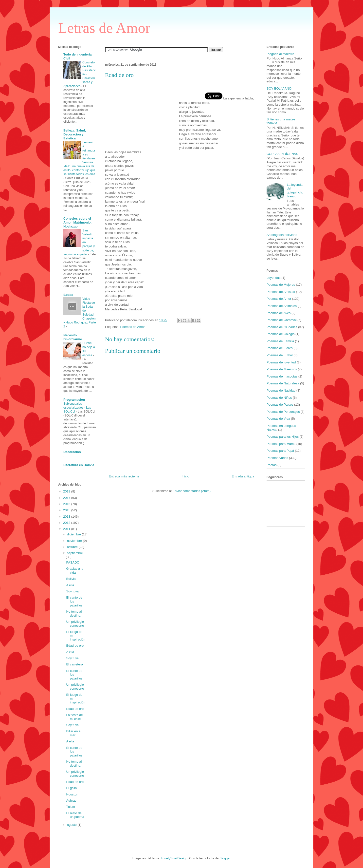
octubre (73, 547)
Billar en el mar (74, 733)
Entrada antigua (243, 476)
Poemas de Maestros (282, 369)
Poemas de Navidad (281, 390)
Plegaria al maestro (280, 54)
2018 (67, 491)
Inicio (185, 476)
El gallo (71, 788)
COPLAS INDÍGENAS (282, 154)
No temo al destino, (74, 613)
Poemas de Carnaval (281, 320)
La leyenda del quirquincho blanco (295, 190)
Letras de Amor (104, 28)
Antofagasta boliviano (282, 235)
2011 (67, 529)
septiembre (75, 553)
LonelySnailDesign (174, 858)
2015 (67, 510)
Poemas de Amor (132, 327)
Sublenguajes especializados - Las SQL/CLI (77, 408)
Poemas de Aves (279, 313)
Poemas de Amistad (281, 292)
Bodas (68, 295)
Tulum (71, 807)
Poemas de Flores (280, 348)
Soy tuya (72, 591)
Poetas (272, 465)
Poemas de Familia (280, 341)
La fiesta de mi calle (74, 717)
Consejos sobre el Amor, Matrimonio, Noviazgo (77, 222)
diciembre (74, 534)
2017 (67, 498)
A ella (70, 585)
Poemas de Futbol (280, 355)
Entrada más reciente (124, 476)
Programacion (74, 400)
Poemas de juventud (281, 362)
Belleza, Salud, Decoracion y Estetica (75, 134)
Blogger (225, 858)
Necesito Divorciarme (73, 337)
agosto (72, 825)
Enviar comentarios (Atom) (192, 491)
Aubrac (71, 801)
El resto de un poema (75, 815)
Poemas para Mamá (281, 444)
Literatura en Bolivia (79, 465)
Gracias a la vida (75, 571)
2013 (67, 517)
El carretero (74, 664)
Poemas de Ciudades (282, 327)
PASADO (73, 562)
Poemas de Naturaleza (283, 383)
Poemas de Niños (279, 398)
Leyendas (273, 278)
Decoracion (72, 452)
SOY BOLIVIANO (279, 88)
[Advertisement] (142, 114)
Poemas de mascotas (282, 376)
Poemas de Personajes (283, 412)
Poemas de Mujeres (281, 285)
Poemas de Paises (280, 405)
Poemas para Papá (280, 451)
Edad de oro (75, 646)
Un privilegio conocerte (75, 624)
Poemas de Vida (278, 419)
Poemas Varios (277, 458)
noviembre (75, 541)
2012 (67, 523)
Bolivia (71, 579)
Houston (72, 794)
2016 (67, 504)
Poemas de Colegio (281, 334)
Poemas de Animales (282, 306)
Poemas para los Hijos (283, 437)
